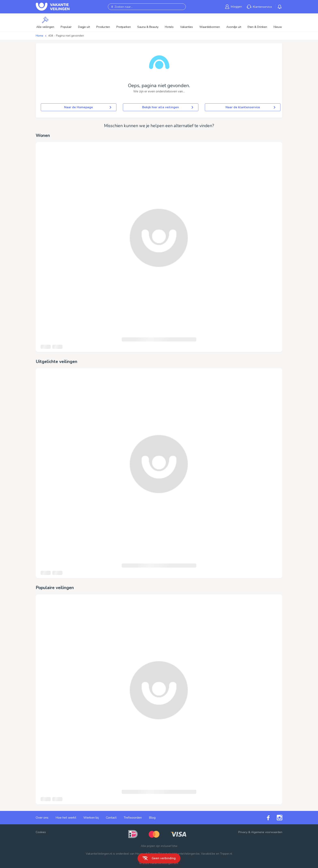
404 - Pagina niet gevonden (66, 36)
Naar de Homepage (88, 107)
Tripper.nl (226, 854)
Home (39, 36)
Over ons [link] (42, 818)
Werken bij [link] (91, 818)
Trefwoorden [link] (133, 818)
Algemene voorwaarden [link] (267, 832)
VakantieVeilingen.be (186, 854)
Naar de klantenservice (250, 107)
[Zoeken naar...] (147, 7)
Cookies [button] (41, 832)
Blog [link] (152, 818)
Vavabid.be (208, 854)
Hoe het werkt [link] (66, 818)
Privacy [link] (243, 832)
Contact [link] (111, 818)
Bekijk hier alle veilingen (168, 107)
